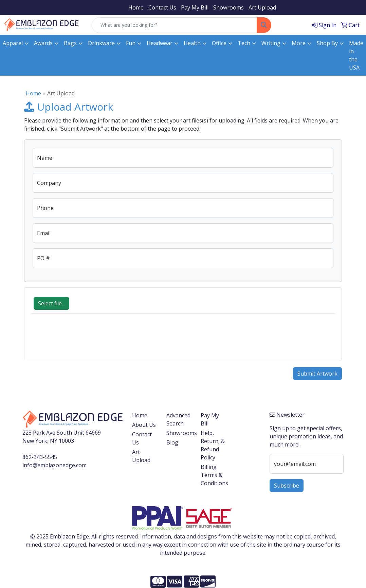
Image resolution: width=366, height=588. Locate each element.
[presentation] (83, 340)
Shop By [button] (327, 43)
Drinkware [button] (101, 43)
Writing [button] (271, 43)
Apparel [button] (13, 43)
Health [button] (192, 43)
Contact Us (162, 7)
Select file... (51, 303)
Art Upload (262, 7)
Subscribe (287, 486)
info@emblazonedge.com (54, 465)
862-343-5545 (40, 457)
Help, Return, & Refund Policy (213, 445)
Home (136, 7)
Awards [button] (43, 43)
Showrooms (228, 7)
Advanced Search (178, 419)
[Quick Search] (174, 25)
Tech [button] (244, 43)
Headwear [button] (160, 43)
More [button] (299, 43)
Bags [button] (70, 43)
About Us (144, 425)
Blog (172, 442)
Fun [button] (131, 43)
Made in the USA (356, 55)
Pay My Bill (195, 7)
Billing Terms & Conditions (214, 475)
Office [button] (219, 43)
